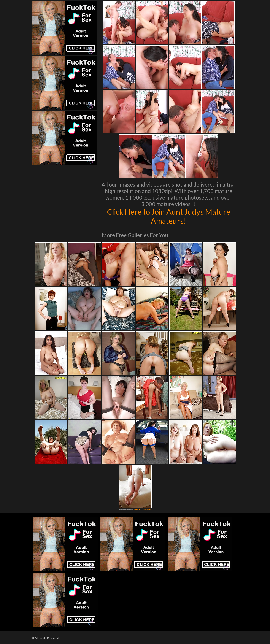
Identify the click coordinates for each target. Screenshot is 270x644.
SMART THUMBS (143, 510)
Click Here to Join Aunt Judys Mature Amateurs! (169, 216)
